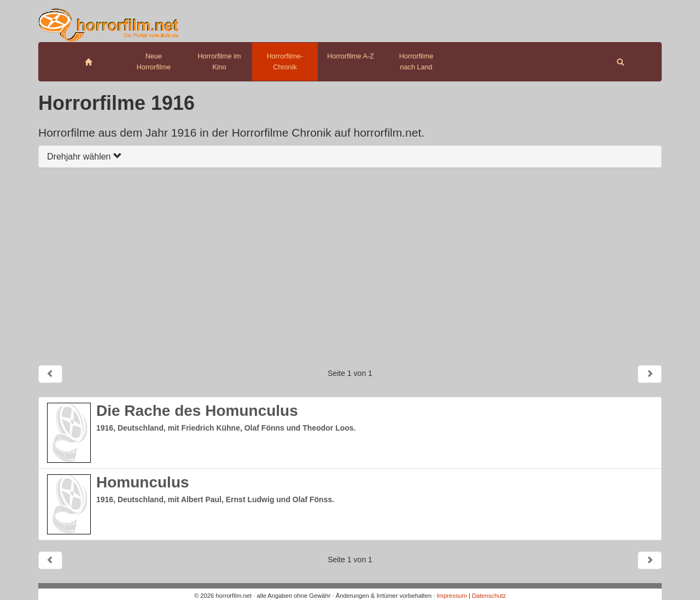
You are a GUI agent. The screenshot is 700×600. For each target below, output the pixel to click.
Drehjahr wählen (84, 157)
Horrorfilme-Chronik (285, 62)
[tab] (350, 157)
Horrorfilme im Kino (219, 62)
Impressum (451, 596)
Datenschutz (489, 596)
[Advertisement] (350, 266)
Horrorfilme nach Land (416, 62)
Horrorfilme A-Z (350, 56)
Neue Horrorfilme (154, 62)
